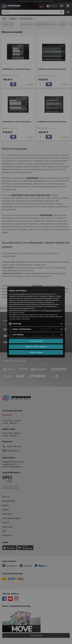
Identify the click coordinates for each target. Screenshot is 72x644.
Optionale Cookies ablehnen (36, 347)
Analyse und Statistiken (22, 329)
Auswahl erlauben (36, 341)
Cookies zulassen (36, 352)
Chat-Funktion (18, 335)
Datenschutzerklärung (52, 310)
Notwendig (17, 324)
